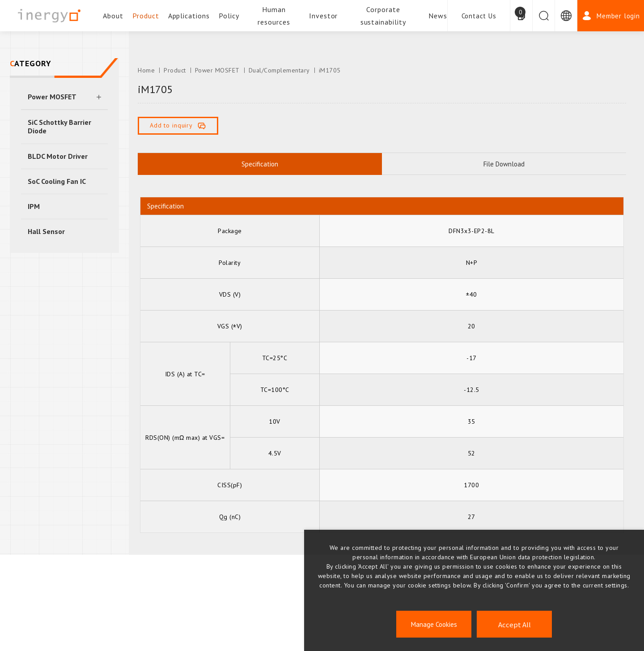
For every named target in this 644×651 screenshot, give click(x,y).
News (438, 16)
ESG (107, 617)
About (113, 16)
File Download (504, 164)
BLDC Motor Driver (58, 156)
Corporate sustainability (383, 16)
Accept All (515, 624)
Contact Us (479, 16)
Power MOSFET (52, 97)
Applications (189, 16)
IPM (34, 206)
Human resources (274, 16)
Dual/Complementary (279, 70)
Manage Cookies (434, 624)
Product (146, 16)
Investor (324, 16)
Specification (260, 164)
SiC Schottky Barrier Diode (59, 126)
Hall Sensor (46, 231)
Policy (229, 16)
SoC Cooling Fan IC (57, 181)
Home (146, 70)
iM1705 (330, 70)
